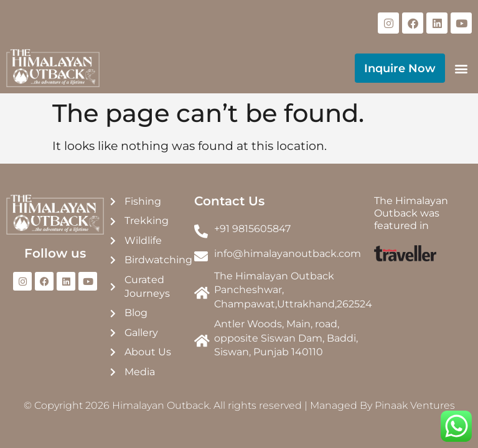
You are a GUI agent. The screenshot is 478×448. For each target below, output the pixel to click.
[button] (462, 68)
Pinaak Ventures (415, 405)
